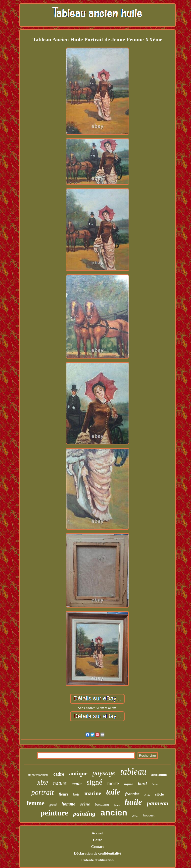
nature (60, 783)
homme (69, 804)
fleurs (63, 794)
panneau (158, 803)
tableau (133, 772)
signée (128, 784)
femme (36, 803)
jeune (117, 805)
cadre (59, 774)
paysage (104, 773)
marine (93, 793)
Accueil (97, 833)
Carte (98, 840)
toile (113, 792)
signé (94, 782)
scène (85, 804)
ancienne (159, 775)
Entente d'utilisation (97, 860)
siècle (159, 794)
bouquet (149, 815)
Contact (98, 847)
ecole (77, 783)
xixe (43, 782)
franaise (132, 794)
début (135, 816)
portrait (43, 792)
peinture (54, 813)
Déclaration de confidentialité (97, 853)
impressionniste (38, 775)
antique (78, 774)
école (147, 795)
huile (133, 802)
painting (84, 814)
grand (53, 805)
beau (155, 784)
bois (76, 794)
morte (113, 783)
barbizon (102, 804)
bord (142, 783)
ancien (114, 812)
